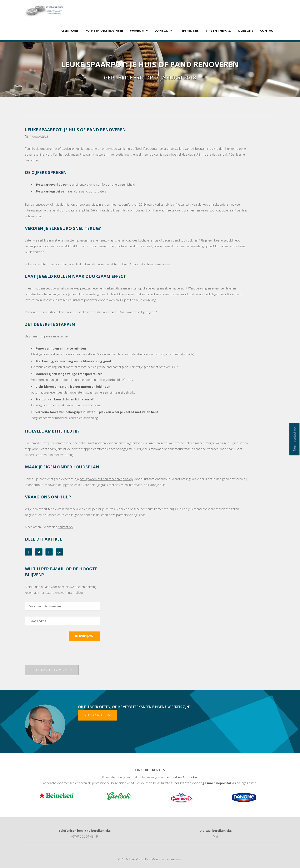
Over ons (246, 30)
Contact (268, 30)
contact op (65, 526)
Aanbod (164, 30)
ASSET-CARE (70, 30)
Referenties (189, 30)
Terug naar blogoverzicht (52, 670)
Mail (216, 836)
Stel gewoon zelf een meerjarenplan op (107, 479)
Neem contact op (97, 715)
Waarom (139, 30)
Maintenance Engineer (104, 30)
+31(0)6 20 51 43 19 (84, 836)
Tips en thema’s (218, 30)
